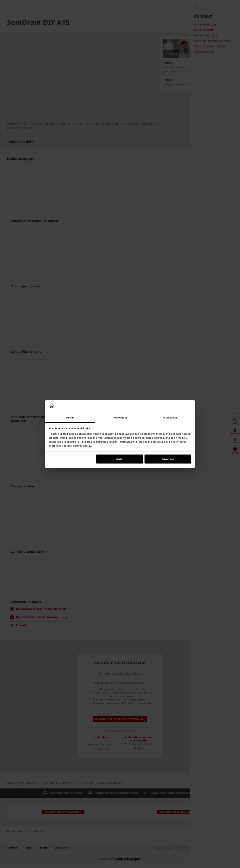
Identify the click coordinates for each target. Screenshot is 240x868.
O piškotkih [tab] (170, 418)
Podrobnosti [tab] (120, 418)
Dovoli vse (168, 459)
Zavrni (119, 459)
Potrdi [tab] (70, 418)
